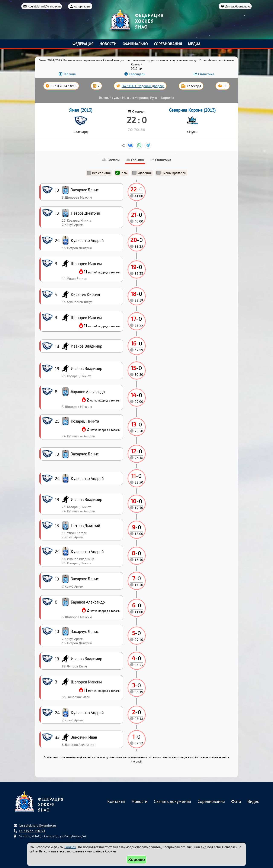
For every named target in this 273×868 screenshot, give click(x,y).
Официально (135, 44)
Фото (236, 802)
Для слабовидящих (238, 6)
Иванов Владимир (86, 659)
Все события (99, 173)
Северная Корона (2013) (192, 110)
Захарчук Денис (85, 631)
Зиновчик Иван (84, 737)
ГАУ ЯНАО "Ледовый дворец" (143, 86)
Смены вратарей (171, 173)
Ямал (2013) (81, 110)
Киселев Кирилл (85, 294)
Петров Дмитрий (85, 525)
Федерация (83, 44)
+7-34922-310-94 (32, 831)
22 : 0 (137, 120)
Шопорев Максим (86, 682)
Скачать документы (172, 802)
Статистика (206, 74)
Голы (121, 173)
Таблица (70, 74)
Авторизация (83, 6)
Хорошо (137, 859)
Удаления (142, 173)
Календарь (137, 74)
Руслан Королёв (162, 98)
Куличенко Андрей (87, 713)
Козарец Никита (85, 421)
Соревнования (168, 44)
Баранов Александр (88, 602)
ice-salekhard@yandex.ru (44, 6)
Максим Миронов (135, 98)
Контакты (116, 802)
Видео (253, 802)
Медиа (194, 44)
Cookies (70, 847)
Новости (108, 44)
